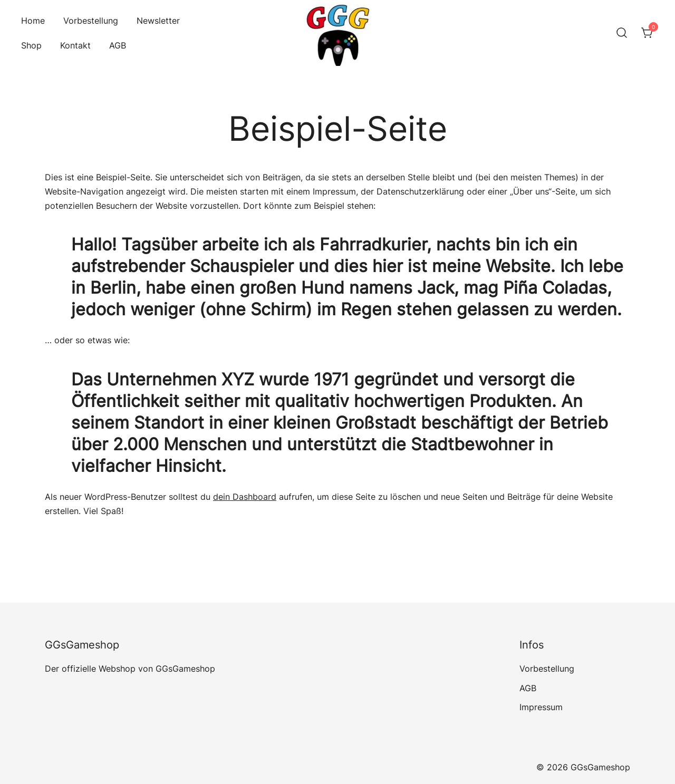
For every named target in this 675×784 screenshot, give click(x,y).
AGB (118, 45)
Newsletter (158, 21)
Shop (31, 45)
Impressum (541, 707)
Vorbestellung (91, 21)
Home (33, 21)
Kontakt (75, 45)
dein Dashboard (245, 497)
